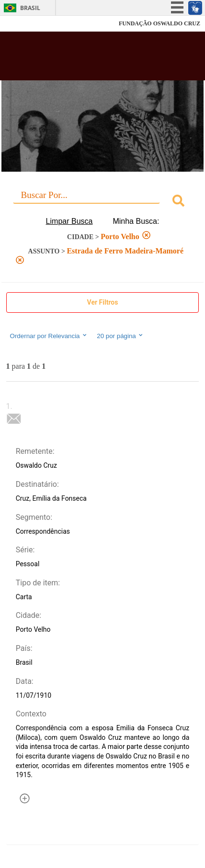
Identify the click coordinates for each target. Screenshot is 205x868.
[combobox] (103, 202)
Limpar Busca (69, 221)
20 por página (120, 336)
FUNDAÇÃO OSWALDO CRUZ (159, 23)
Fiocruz (28, 24)
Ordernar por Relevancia (49, 336)
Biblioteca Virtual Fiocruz (87, 59)
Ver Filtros (103, 302)
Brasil (30, 8)
